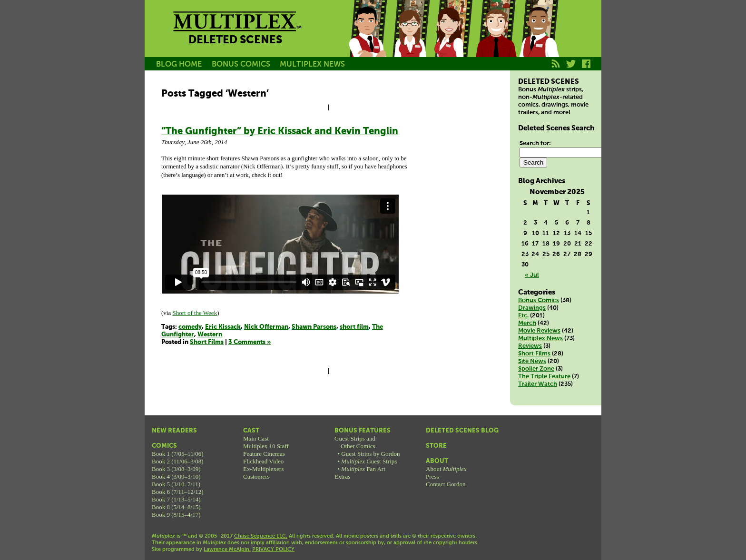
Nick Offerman (266, 327)
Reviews (530, 346)
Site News (532, 361)
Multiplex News (540, 339)
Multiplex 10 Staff (266, 446)
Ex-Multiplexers (263, 469)
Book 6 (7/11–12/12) (178, 492)
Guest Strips (369, 461)
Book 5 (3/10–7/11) (176, 484)
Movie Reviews (539, 331)
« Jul (532, 275)
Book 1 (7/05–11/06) (178, 454)
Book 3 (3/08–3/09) (176, 469)
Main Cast (256, 438)
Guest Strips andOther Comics (355, 442)
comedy (190, 327)
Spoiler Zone (536, 369)
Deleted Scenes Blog (462, 431)
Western (210, 335)
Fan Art (363, 469)
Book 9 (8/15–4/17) (176, 515)
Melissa (453, 39)
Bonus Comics (539, 300)
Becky (410, 39)
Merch (527, 323)
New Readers (174, 431)
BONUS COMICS (241, 64)
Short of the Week (195, 313)
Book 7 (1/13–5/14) (176, 499)
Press (432, 476)
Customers (256, 476)
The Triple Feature (544, 377)
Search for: (535, 143)
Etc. (523, 316)
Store (436, 446)
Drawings (532, 308)
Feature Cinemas (264, 454)
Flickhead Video (263, 461)
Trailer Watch (538, 384)
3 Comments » (250, 342)
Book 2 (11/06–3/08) (178, 461)
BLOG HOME (179, 64)
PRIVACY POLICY (273, 550)
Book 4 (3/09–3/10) (176, 476)
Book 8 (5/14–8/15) (176, 507)
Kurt (496, 39)
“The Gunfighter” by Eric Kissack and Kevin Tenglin (280, 132)
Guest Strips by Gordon (370, 454)
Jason (367, 39)
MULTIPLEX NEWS (312, 64)
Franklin (539, 39)
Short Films (207, 342)
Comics (164, 446)
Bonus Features (363, 431)
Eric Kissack (223, 327)
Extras (342, 476)
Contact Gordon (446, 484)
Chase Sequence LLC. (261, 536)
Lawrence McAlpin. (227, 550)
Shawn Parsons (314, 327)
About (437, 461)
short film (354, 327)
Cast (251, 431)
